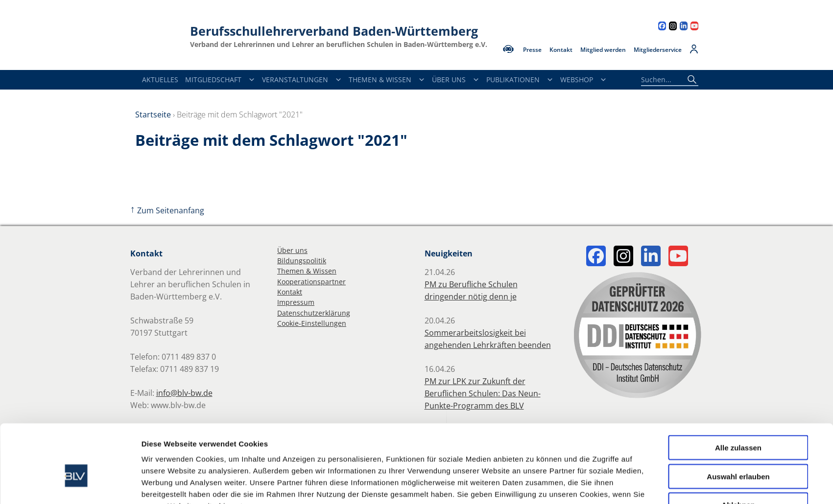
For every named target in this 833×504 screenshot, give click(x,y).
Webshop (583, 80)
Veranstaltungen (302, 80)
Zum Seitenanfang (167, 210)
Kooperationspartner (311, 282)
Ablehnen (738, 452)
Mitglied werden (603, 50)
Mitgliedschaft (220, 80)
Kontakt (561, 50)
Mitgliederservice (658, 50)
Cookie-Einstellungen (312, 323)
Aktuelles (160, 80)
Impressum (296, 302)
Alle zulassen (738, 395)
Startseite (153, 115)
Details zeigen (534, 485)
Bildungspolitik (302, 261)
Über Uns (456, 80)
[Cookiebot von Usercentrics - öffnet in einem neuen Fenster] (76, 485)
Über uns (292, 250)
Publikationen (520, 80)
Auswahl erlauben (738, 424)
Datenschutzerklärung (314, 313)
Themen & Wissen (387, 80)
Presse (532, 50)
